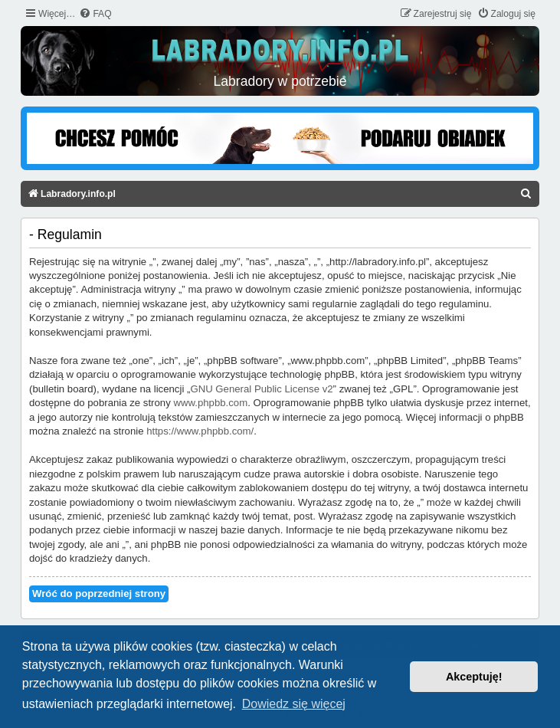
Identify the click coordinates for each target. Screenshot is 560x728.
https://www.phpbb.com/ (200, 431)
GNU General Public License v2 (261, 389)
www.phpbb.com (210, 403)
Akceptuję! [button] (474, 677)
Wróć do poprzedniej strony (99, 594)
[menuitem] (95, 14)
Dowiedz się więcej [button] (294, 704)
